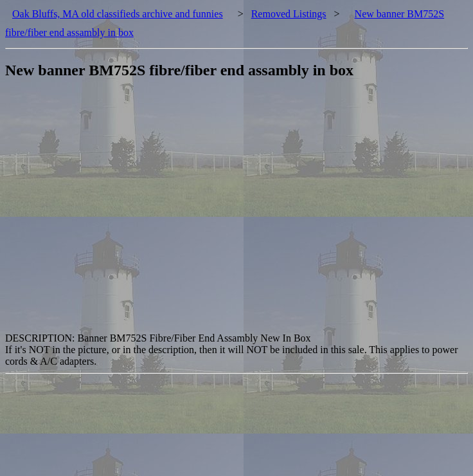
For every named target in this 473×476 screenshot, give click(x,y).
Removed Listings (289, 14)
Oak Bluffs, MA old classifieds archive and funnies (118, 14)
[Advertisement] (120, 212)
